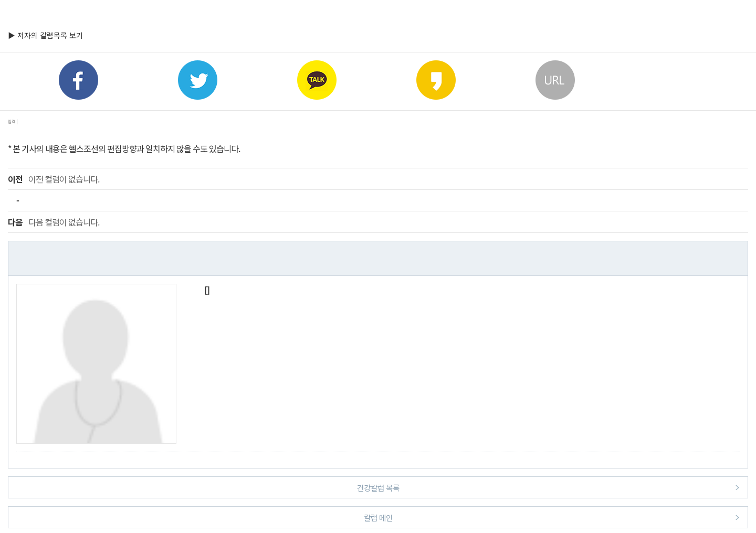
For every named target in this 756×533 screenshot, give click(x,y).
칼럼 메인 (552, 517)
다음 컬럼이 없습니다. (54, 222)
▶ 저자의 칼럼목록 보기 (45, 35)
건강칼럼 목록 (548, 487)
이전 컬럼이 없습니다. (54, 179)
